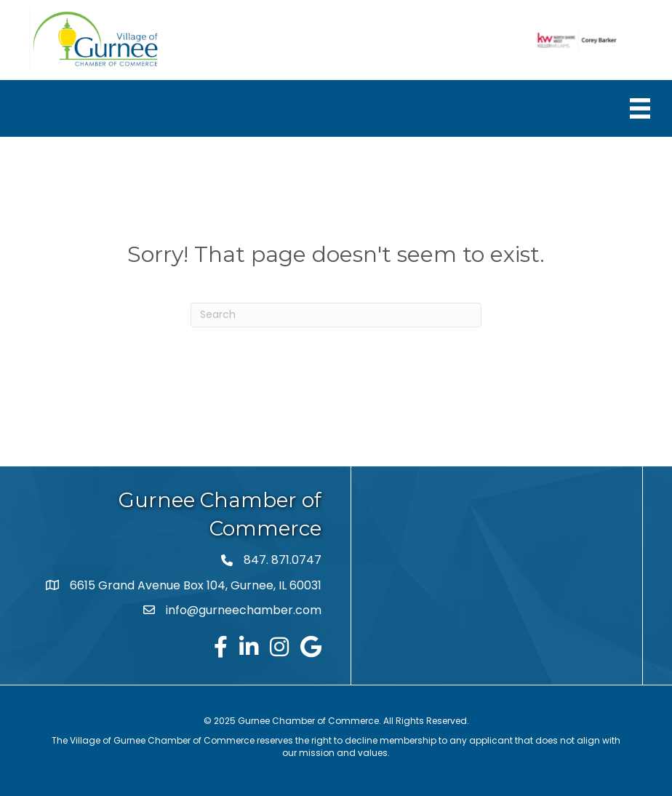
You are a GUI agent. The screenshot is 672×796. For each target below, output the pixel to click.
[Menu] (640, 108)
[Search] (336, 315)
